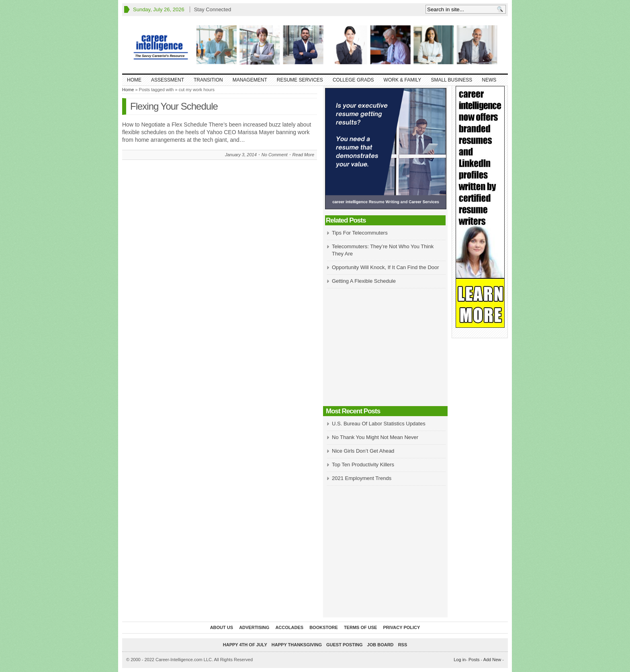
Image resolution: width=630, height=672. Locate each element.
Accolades (289, 627)
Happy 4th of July (245, 645)
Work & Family (403, 80)
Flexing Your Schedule (174, 106)
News (489, 80)
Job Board (380, 645)
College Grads (353, 80)
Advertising (254, 627)
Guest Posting (344, 645)
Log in (460, 660)
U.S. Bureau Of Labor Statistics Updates (379, 424)
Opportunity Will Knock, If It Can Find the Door (386, 267)
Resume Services (300, 80)
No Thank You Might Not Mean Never (375, 437)
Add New (492, 660)
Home (134, 80)
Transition (208, 80)
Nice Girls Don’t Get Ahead (363, 451)
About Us (222, 627)
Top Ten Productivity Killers (363, 465)
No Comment (275, 155)
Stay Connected (213, 9)
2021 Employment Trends (362, 478)
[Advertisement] (385, 348)
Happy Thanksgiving (297, 645)
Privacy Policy (401, 627)
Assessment (168, 80)
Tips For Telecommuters (360, 233)
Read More (303, 155)
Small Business (451, 80)
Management (250, 80)
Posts (474, 660)
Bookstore (324, 627)
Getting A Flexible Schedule (364, 281)
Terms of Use (361, 627)
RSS (403, 645)
